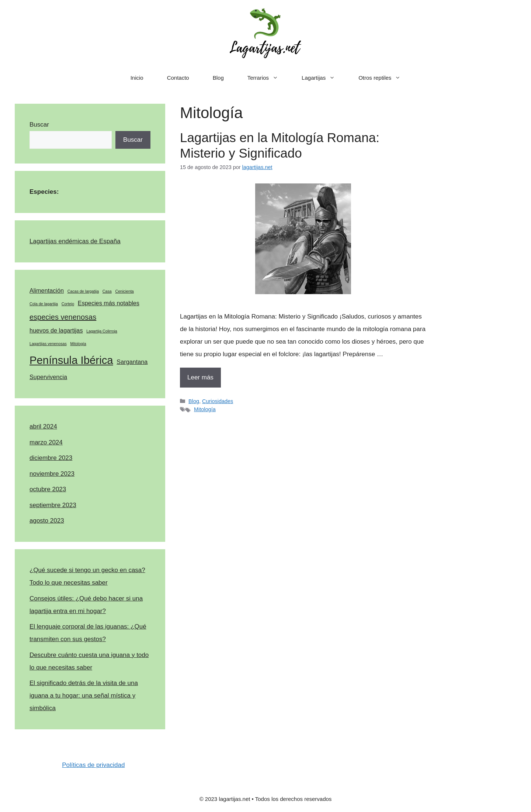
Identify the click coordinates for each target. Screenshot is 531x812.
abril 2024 (43, 426)
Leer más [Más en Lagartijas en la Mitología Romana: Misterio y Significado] (200, 377)
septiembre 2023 (53, 505)
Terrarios (269, 78)
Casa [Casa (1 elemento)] (107, 291)
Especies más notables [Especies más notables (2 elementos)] (109, 303)
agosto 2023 (47, 521)
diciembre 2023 (51, 458)
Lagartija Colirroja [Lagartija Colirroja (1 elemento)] (102, 331)
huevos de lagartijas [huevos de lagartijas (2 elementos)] (56, 330)
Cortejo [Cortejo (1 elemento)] (68, 304)
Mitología (205, 409)
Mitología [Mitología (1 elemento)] (78, 344)
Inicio (137, 78)
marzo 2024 (46, 442)
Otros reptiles (385, 78)
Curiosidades (218, 401)
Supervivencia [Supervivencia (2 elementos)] (48, 377)
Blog (218, 78)
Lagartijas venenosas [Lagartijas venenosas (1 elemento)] (48, 344)
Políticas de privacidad (93, 765)
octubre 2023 (48, 489)
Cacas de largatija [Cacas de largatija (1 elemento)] (83, 291)
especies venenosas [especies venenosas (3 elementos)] (63, 317)
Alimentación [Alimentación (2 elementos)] (47, 290)
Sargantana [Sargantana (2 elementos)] (132, 362)
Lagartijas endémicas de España (75, 241)
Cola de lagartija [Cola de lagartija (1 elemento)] (44, 304)
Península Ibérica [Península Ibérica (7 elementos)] (71, 360)
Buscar (39, 125)
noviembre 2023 (52, 474)
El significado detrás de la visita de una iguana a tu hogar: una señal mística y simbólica (84, 696)
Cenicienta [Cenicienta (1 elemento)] (124, 291)
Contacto (178, 78)
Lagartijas (324, 78)
